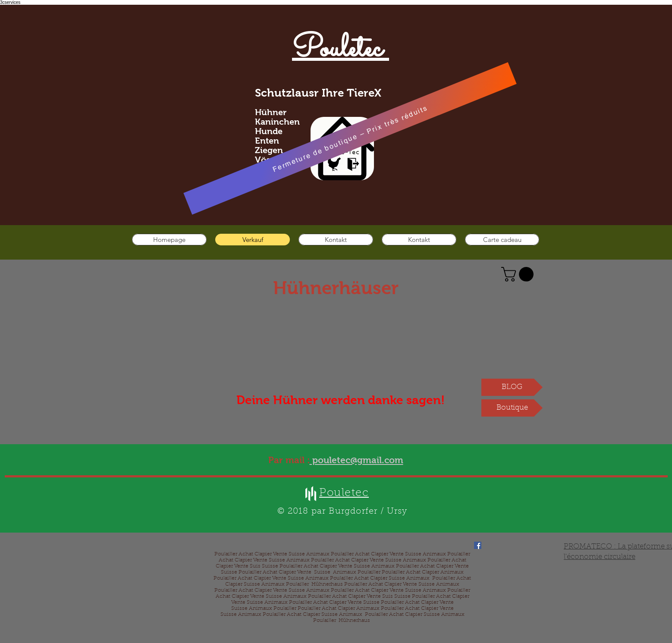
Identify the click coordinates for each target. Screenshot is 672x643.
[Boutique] (512, 408)
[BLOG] (512, 387)
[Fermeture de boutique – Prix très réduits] (350, 138)
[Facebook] (478, 545)
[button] (519, 274)
